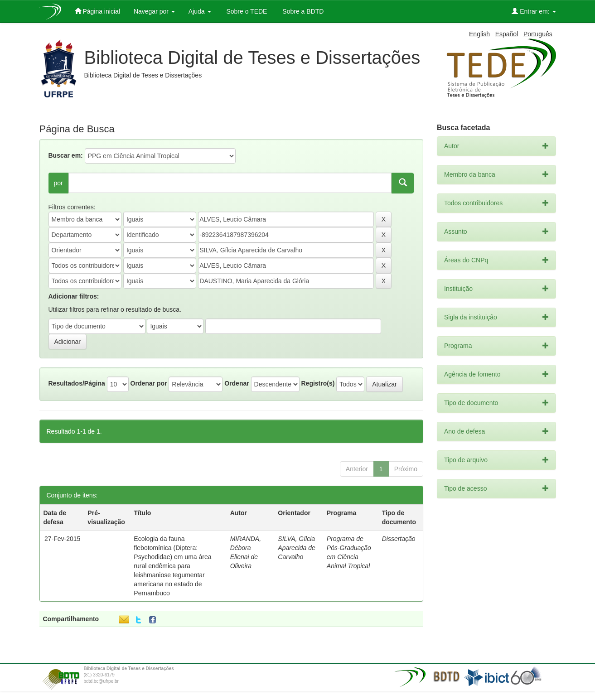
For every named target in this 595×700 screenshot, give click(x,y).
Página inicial (97, 11)
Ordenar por (149, 383)
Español (507, 34)
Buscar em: (66, 155)
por (58, 183)
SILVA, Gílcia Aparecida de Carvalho (297, 548)
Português (538, 34)
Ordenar (237, 383)
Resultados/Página (77, 383)
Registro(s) (318, 383)
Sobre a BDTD (302, 11)
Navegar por (154, 11)
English (479, 34)
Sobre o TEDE (246, 11)
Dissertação (399, 539)
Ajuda (200, 11)
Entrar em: (534, 11)
